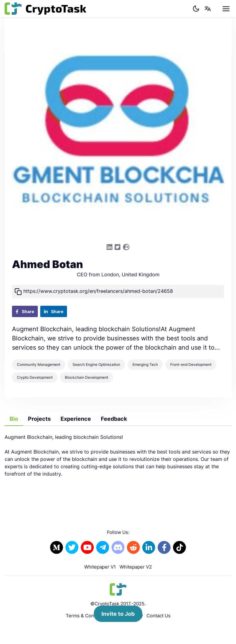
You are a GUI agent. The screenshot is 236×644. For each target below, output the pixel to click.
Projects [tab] (39, 419)
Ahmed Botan (47, 264)
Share (25, 311)
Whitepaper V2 (136, 567)
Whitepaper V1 (100, 567)
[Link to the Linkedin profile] (110, 247)
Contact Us (159, 616)
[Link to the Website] (126, 247)
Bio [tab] (14, 419)
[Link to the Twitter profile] (118, 247)
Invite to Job (118, 614)
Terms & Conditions (87, 616)
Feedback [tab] (114, 419)
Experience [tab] (76, 419)
